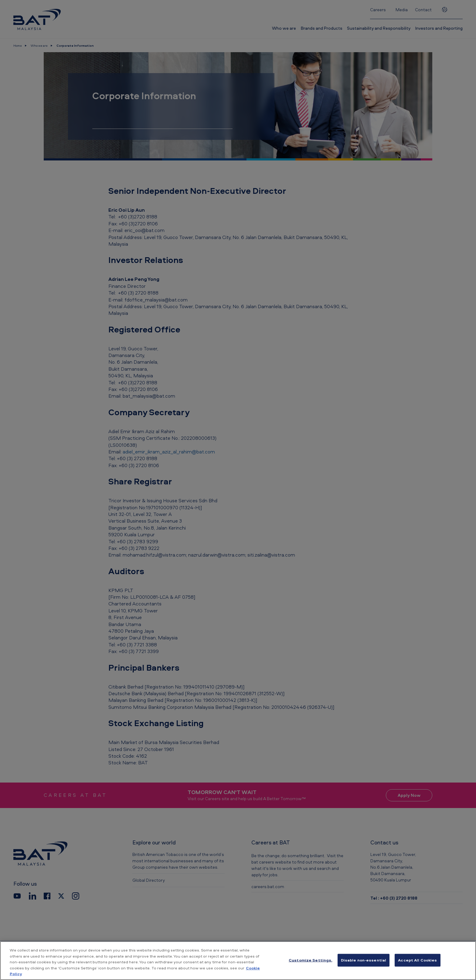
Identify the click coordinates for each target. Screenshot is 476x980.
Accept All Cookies (417, 960)
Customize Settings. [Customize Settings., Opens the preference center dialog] (310, 960)
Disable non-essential (364, 960)
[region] (238, 961)
